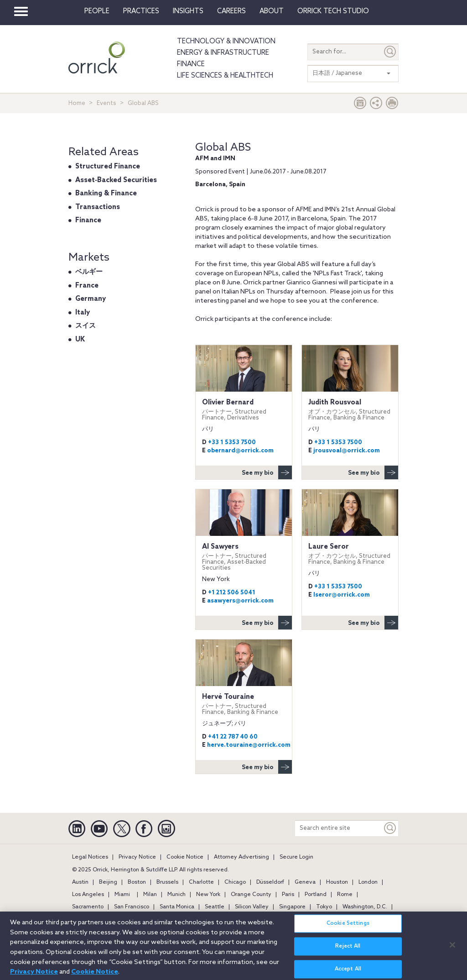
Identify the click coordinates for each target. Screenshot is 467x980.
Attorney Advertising (241, 857)
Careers (231, 11)
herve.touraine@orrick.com (249, 745)
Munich (176, 895)
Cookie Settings (348, 929)
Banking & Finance (106, 194)
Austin (80, 882)
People (97, 11)
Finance (191, 64)
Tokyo (324, 907)
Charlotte (201, 882)
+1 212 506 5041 (232, 593)
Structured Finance (108, 167)
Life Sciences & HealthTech (225, 76)
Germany (91, 299)
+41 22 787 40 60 (233, 737)
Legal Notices (90, 857)
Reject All (348, 952)
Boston (137, 882)
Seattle (215, 907)
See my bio (267, 472)
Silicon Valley (252, 907)
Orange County (251, 895)
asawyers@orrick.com (240, 601)
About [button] (272, 11)
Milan (150, 895)
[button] (376, 105)
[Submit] (390, 52)
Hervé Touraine (244, 704)
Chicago (235, 882)
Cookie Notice (185, 857)
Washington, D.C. (365, 907)
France (87, 286)
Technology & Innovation (226, 42)
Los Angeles (88, 895)
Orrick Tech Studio (333, 11)
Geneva (305, 882)
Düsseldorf (270, 882)
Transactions (98, 207)
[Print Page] (392, 105)
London (368, 882)
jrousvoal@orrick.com (347, 451)
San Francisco (132, 907)
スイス (86, 326)
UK (80, 340)
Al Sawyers (244, 557)
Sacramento (88, 907)
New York (208, 895)
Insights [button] (188, 11)
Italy (83, 313)
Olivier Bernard (244, 410)
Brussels (167, 882)
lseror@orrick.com (342, 595)
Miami (122, 895)
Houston (337, 882)
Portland (316, 895)
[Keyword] (390, 828)
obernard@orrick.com (240, 451)
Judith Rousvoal (350, 410)
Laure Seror (350, 554)
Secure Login (296, 857)
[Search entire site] (339, 828)
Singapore (292, 907)
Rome (345, 895)
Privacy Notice (137, 857)
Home (77, 103)
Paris (288, 895)
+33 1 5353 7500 (232, 443)
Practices (141, 11)
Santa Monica (177, 907)
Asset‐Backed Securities (116, 180)
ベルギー (89, 272)
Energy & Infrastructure (223, 53)
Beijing (108, 882)
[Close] (452, 950)
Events (106, 103)
